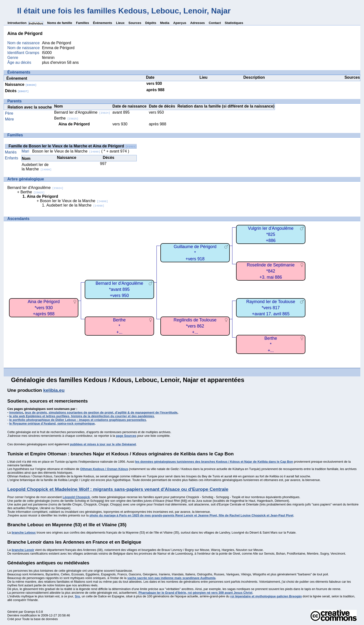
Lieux (120, 23)
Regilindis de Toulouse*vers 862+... (195, 326)
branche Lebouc (24, 532)
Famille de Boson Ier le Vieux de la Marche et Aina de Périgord (73, 146)
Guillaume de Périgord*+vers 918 (195, 253)
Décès (17, 91)
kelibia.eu (54, 390)
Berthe (66, 118)
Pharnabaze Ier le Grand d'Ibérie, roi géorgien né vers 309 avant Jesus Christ (195, 593)
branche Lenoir (23, 550)
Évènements (103, 23)
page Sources (126, 436)
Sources (135, 23)
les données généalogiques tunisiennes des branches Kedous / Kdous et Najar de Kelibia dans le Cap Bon (214, 462)
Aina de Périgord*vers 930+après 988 (44, 308)
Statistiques (234, 23)
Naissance (21, 84)
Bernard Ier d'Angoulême (82, 112)
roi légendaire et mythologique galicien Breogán (266, 596)
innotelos (16, 412)
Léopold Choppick (76, 497)
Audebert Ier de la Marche (37, 167)
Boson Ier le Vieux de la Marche (66, 151)
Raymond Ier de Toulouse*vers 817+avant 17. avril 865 (271, 308)
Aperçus (180, 23)
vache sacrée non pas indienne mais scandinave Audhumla (172, 578)
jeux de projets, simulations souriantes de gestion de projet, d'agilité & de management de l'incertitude (101, 412)
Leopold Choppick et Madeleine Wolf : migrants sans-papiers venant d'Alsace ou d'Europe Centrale (118, 489)
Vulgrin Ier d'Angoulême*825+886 (271, 234)
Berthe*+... (271, 344)
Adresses (198, 23)
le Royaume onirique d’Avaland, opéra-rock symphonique (52, 423)
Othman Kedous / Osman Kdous (104, 469)
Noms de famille (60, 23)
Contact (215, 23)
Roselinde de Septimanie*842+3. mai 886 (271, 271)
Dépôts (151, 23)
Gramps (30, 612)
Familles (82, 23)
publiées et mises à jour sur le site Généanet (103, 444)
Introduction (17, 23)
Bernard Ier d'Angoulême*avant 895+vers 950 (119, 289)
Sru (77, 596)
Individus (36, 23)
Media (165, 23)
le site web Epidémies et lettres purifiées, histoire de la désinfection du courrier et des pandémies (82, 416)
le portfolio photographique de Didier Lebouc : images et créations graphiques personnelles (78, 420)
